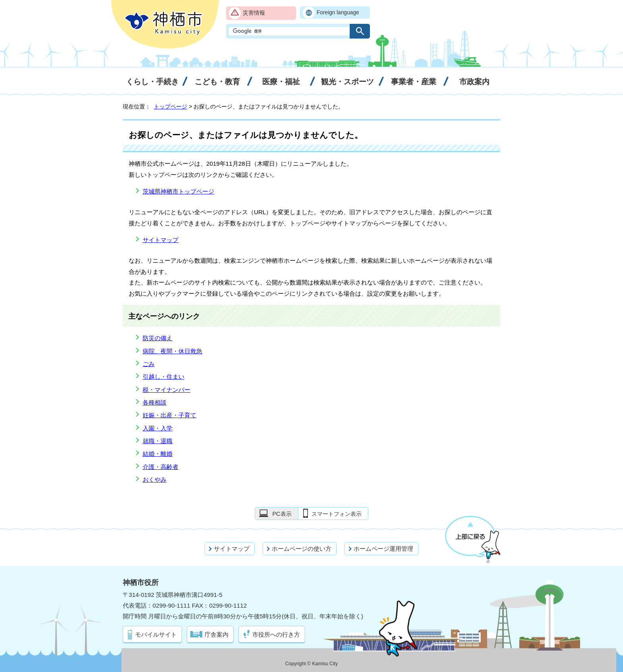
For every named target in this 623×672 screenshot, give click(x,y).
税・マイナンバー (166, 390)
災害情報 (254, 13)
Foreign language (338, 13)
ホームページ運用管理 (383, 549)
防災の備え (158, 338)
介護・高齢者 (161, 467)
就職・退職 (158, 441)
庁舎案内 (217, 634)
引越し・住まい (163, 377)
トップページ (170, 107)
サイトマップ (161, 240)
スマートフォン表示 (337, 514)
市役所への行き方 (276, 634)
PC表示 (282, 514)
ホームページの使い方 (302, 549)
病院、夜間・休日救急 (172, 351)
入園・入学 (158, 428)
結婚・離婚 (158, 454)
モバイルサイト (156, 634)
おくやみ (155, 479)
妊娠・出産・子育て (169, 415)
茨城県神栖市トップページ (178, 191)
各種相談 (155, 402)
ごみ (149, 364)
